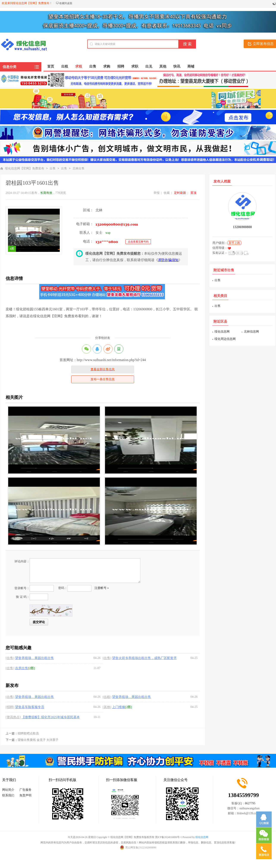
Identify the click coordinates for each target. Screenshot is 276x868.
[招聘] (10, 707)
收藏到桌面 (66, 3)
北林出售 (78, 168)
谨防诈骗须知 (168, 260)
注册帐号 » (102, 588)
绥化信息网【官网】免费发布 (25, 168)
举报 (157, 193)
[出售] (10, 658)
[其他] (107, 707)
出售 (53, 168)
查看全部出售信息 (103, 369)
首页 (51, 66)
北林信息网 (251, 332)
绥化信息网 (222, 332)
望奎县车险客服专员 (30, 707)
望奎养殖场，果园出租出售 (34, 658)
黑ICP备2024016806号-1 (169, 837)
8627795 (250, 803)
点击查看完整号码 (138, 242)
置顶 (193, 193)
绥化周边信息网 (225, 339)
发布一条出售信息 (103, 379)
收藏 (167, 193)
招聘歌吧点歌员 (28, 733)
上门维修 (119, 707)
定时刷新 (180, 193)
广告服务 (25, 790)
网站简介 (8, 790)
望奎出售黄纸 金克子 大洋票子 (38, 740)
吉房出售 (22, 668)
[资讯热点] (13, 717)
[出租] (107, 697)
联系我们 (8, 795)
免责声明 (25, 795)
